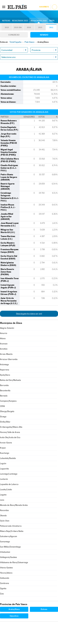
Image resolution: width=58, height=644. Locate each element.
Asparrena (5, 370)
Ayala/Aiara (5, 375)
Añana (3, 338)
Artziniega (4, 365)
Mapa (52, 21)
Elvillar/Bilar (5, 422)
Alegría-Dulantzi (7, 328)
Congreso (14, 35)
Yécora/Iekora (6, 573)
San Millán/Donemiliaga (10, 547)
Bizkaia (44, 609)
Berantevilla (5, 391)
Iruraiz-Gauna (6, 443)
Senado (44, 35)
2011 (51, 27)
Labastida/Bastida (8, 458)
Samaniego (5, 542)
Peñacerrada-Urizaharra (11, 526)
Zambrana (4, 583)
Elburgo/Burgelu (7, 411)
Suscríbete (44, 7)
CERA (2, 406)
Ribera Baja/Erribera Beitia (12, 531)
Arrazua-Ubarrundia (9, 359)
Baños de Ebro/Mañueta (10, 380)
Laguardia (4, 469)
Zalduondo (5, 578)
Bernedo (4, 396)
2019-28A (18, 27)
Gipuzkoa (14, 616)
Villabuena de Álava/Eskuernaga (14, 562)
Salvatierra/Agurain (9, 536)
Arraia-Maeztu (6, 354)
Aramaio (4, 344)
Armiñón (4, 349)
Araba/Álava (14, 609)
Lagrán (3, 463)
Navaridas (4, 510)
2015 (40, 27)
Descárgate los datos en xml (29, 314)
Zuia (2, 594)
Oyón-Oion (5, 521)
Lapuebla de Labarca (9, 484)
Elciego (3, 417)
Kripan (3, 448)
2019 (7, 27)
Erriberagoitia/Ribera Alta (11, 427)
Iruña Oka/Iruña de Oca (10, 437)
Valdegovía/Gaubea (8, 557)
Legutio (3, 495)
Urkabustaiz (5, 552)
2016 (29, 27)
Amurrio (4, 333)
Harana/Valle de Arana (10, 432)
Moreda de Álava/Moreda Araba (14, 505)
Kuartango (5, 453)
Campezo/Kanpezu (8, 401)
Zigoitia (3, 588)
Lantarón (4, 479)
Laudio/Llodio (6, 490)
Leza (2, 500)
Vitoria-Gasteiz (6, 568)
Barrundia (4, 385)
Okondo (3, 516)
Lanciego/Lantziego (9, 474)
